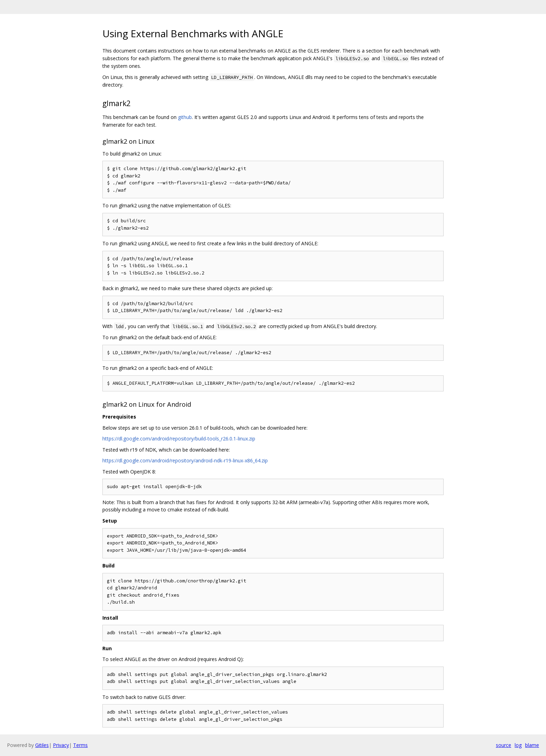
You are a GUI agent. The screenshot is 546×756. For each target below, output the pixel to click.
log (518, 745)
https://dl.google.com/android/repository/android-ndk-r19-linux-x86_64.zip (185, 460)
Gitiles (42, 745)
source (504, 745)
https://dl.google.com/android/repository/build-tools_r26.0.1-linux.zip (179, 439)
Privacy (61, 745)
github (185, 117)
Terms (80, 745)
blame (532, 745)
